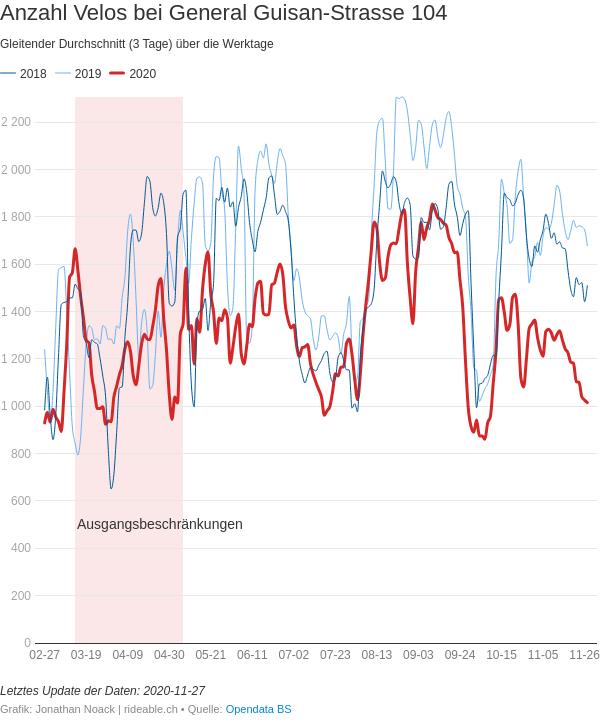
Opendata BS (259, 709)
